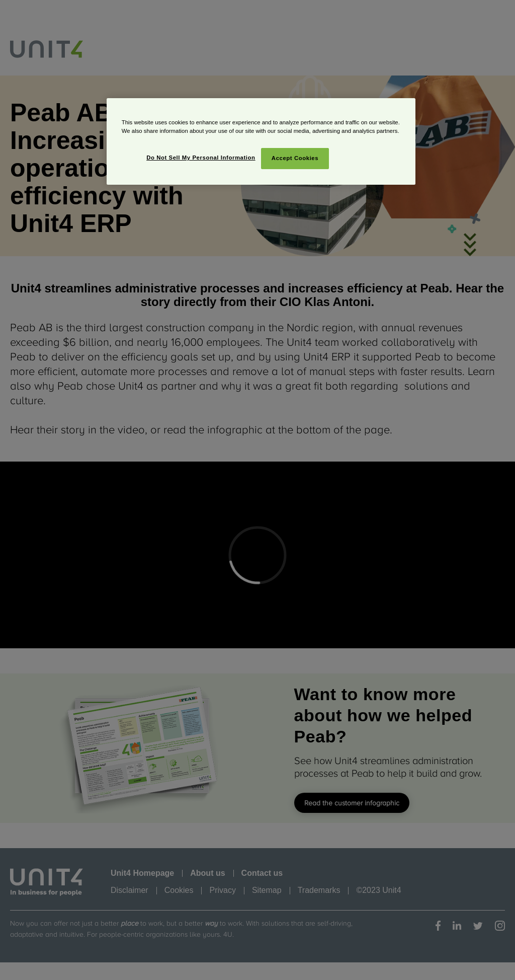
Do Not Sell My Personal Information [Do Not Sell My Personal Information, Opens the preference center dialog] (201, 158)
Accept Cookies (295, 158)
